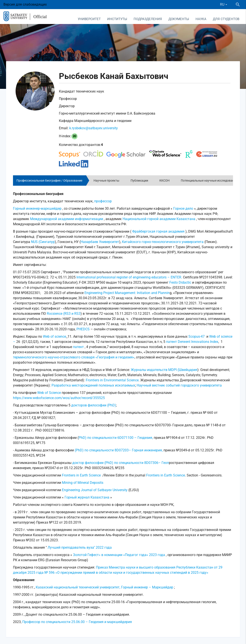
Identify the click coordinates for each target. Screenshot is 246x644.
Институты (117, 19)
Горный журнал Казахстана (87, 497)
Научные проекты (106, 181)
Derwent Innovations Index (198, 342)
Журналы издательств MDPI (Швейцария (164, 370)
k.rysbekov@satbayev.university (94, 128)
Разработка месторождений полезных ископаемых (93, 385)
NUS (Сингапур (43, 242)
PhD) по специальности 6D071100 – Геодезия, (116, 438)
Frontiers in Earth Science (81, 475)
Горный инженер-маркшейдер (37, 209)
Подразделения (148, 19)
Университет (89, 19)
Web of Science (49, 393)
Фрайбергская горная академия (158, 231)
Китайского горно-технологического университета (163, 242)
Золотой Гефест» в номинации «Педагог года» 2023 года (119, 555)
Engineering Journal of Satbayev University (95, 490)
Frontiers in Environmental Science (112, 380)
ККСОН (164, 181)
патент (171, 342)
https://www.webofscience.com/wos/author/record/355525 (59, 398)
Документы (179, 19)
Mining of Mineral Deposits (83, 483)
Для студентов (226, 19)
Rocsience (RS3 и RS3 (64, 314)
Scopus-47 (197, 336)
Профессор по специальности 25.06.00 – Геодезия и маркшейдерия (77, 622)
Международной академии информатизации (67, 219)
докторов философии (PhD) (94, 405)
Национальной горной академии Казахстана (159, 219)
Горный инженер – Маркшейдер (147, 587)
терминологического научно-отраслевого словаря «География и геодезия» (74, 357)
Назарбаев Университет (100, 242)
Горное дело (183, 209)
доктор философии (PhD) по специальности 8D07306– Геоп (121, 463)
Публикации (139, 181)
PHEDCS (83, 329)
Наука (201, 19)
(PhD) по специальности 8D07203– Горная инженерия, (119, 450)
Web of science (54, 336)
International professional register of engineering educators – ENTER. (129, 277)
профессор (103, 201)
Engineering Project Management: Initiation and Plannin (127, 293)
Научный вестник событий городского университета (179, 385)
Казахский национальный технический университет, (78, 587)
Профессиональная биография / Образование (49, 181)
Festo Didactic (180, 282)
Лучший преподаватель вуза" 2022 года (80, 547)
